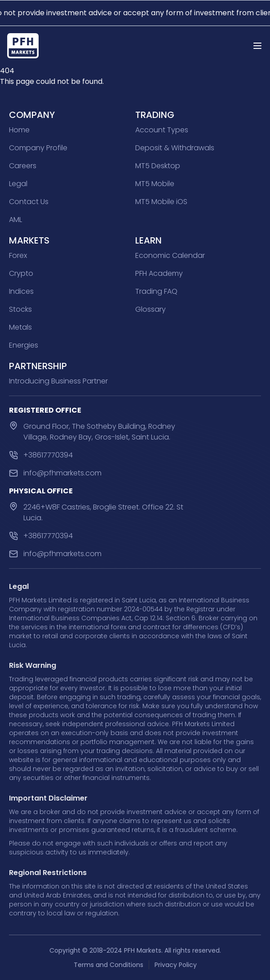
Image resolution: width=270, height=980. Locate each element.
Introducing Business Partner (58, 381)
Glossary (150, 309)
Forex (18, 255)
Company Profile (38, 148)
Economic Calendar (170, 255)
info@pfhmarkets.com (62, 473)
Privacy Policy (176, 965)
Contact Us (29, 202)
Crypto (21, 273)
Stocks (20, 309)
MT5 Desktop (158, 166)
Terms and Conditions (108, 965)
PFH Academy (159, 273)
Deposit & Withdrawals (175, 148)
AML (15, 220)
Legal (18, 184)
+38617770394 (48, 455)
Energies (24, 345)
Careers (23, 166)
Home (19, 130)
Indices (21, 291)
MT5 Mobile (155, 184)
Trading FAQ (156, 291)
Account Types (162, 130)
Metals (20, 327)
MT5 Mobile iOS (161, 202)
